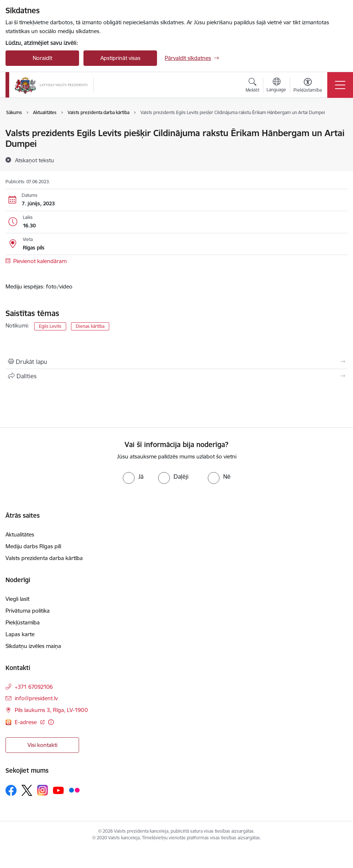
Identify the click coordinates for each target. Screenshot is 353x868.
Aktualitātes (20, 534)
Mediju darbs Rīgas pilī (33, 546)
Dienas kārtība (90, 326)
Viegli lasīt (17, 599)
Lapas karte (20, 634)
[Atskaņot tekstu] (35, 160)
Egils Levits (50, 326)
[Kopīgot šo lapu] (176, 376)
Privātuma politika (28, 611)
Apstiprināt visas (120, 58)
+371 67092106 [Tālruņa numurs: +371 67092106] (34, 687)
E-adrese (26, 722)
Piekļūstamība (23, 622)
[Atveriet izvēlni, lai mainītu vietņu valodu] (276, 86)
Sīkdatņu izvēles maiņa (33, 646)
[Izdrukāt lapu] (176, 362)
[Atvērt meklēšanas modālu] (252, 86)
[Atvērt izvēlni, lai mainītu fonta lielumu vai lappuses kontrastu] (308, 86)
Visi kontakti (42, 745)
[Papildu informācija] (51, 722)
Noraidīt (42, 58)
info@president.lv (36, 698)
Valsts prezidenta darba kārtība (44, 558)
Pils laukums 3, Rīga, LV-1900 (51, 710)
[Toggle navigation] (340, 85)
